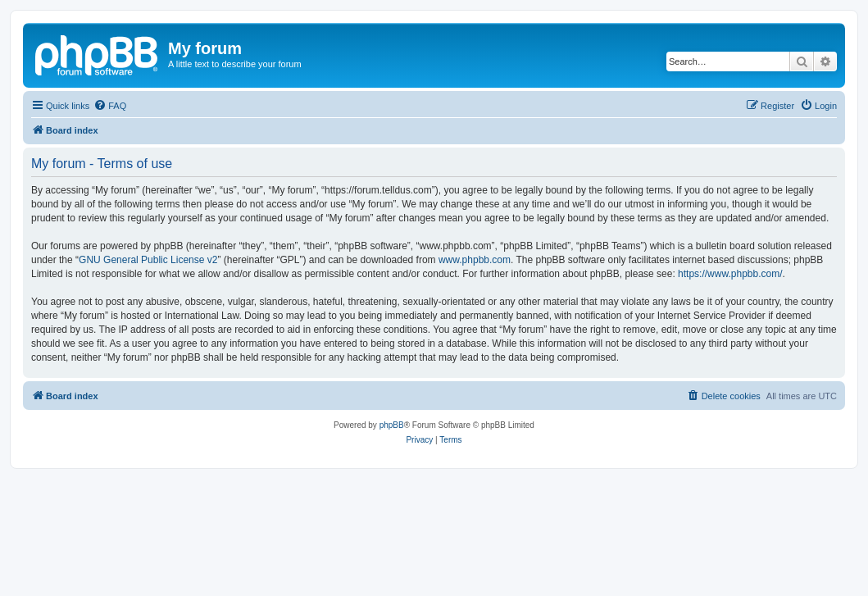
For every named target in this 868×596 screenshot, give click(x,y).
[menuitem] (110, 106)
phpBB (392, 425)
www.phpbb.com (475, 260)
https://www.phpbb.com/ (730, 274)
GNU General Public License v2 (148, 260)
